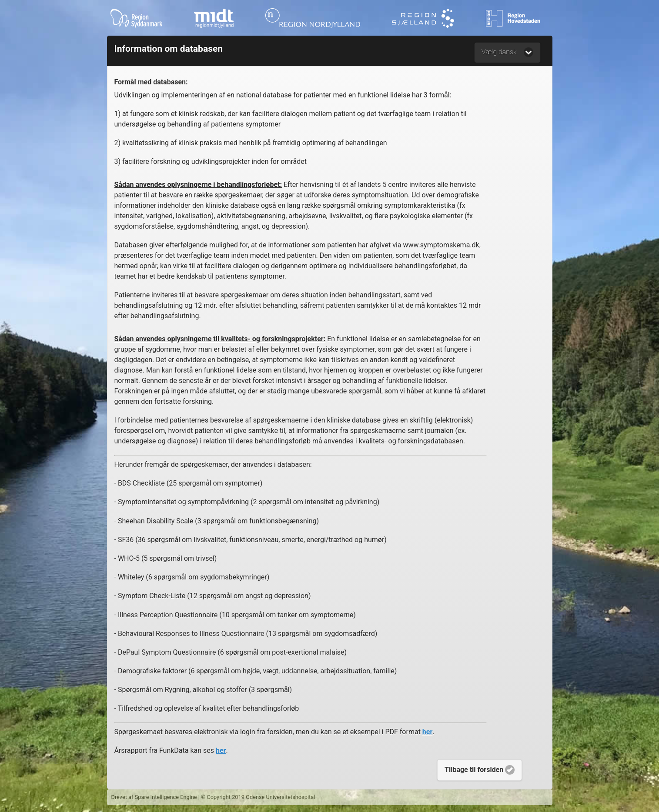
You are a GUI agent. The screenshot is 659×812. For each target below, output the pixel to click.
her (427, 732)
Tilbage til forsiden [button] (480, 770)
